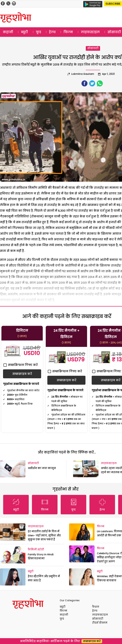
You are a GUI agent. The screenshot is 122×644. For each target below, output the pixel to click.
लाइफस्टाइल (90, 32)
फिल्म (68, 32)
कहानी (8, 32)
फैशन (96, 607)
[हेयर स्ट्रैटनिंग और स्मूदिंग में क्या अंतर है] (13, 577)
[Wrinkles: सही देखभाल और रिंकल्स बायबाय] (82, 577)
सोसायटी (93, 48)
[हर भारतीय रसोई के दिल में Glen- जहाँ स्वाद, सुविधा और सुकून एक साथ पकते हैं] (13, 532)
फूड (39, 32)
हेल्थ (52, 32)
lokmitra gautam (83, 74)
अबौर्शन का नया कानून (42, 468)
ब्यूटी (24, 32)
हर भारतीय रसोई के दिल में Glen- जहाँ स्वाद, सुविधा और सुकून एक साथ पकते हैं (44, 535)
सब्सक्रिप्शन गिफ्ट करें (21, 365)
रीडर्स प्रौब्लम (100, 623)
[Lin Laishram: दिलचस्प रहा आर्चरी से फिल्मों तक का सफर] (82, 532)
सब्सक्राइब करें (92, 641)
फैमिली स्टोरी (36, 550)
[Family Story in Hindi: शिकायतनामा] (13, 555)
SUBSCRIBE (113, 4)
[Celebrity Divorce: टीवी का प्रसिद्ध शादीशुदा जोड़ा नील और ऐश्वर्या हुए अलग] (82, 554)
